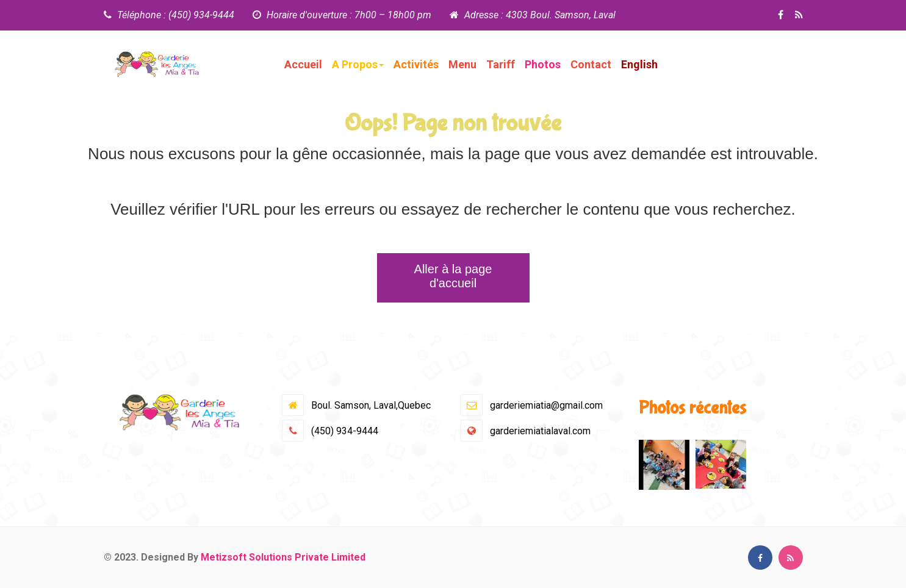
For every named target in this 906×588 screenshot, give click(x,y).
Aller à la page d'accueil (453, 276)
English (639, 64)
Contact (591, 64)
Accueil (303, 64)
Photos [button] (543, 64)
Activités (416, 64)
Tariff (501, 64)
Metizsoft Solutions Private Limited (283, 557)
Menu (462, 64)
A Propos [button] (358, 64)
